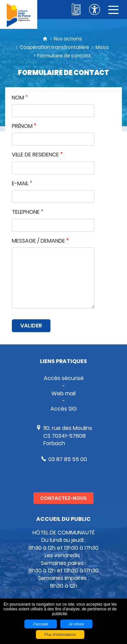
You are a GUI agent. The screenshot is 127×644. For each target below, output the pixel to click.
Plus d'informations (60, 634)
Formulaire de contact (64, 56)
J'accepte (41, 624)
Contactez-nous (63, 498)
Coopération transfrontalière (54, 47)
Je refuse (76, 624)
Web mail (63, 393)
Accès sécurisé (64, 378)
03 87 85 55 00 (68, 459)
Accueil (45, 39)
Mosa (102, 47)
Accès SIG (64, 409)
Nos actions (68, 39)
